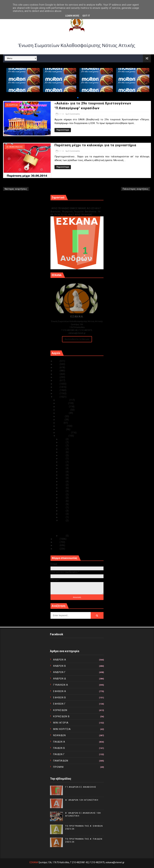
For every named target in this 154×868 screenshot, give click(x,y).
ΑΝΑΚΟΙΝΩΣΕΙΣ (16, 147)
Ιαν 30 (63, 442)
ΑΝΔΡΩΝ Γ (59, 672)
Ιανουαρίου (63, 436)
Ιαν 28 (63, 449)
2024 (57, 364)
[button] (78, 98)
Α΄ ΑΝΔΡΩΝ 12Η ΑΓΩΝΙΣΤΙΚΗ (82, 800)
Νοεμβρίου (62, 403)
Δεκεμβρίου (63, 400)
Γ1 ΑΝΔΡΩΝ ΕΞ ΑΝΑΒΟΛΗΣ (67, 205)
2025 (57, 361)
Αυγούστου (63, 413)
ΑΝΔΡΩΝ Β (60, 666)
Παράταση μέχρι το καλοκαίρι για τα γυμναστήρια (95, 145)
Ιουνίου (61, 420)
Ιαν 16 (63, 481)
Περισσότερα (63, 130)
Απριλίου (62, 426)
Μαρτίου (61, 429)
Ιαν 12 (63, 494)
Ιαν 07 (63, 507)
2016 (57, 390)
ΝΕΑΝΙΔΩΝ (59, 735)
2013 (57, 539)
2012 (57, 542)
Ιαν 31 (63, 439)
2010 (57, 549)
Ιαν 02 (63, 536)
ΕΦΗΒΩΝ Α (60, 691)
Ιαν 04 (63, 517)
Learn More (72, 16)
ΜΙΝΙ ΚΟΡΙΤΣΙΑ (62, 729)
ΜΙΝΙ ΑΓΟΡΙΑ (61, 723)
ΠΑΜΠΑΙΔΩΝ (61, 761)
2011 (57, 545)
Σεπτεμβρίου (63, 410)
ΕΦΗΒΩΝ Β (60, 698)
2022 (57, 371)
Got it (86, 16)
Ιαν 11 (63, 498)
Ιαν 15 (63, 485)
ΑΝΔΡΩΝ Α (60, 660)
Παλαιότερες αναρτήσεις (136, 189)
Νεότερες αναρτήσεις (16, 189)
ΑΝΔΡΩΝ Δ (60, 679)
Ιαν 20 (63, 472)
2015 (57, 393)
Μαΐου (60, 423)
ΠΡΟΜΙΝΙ (59, 767)
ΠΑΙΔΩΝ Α (59, 742)
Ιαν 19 (63, 475)
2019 (57, 380)
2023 (57, 367)
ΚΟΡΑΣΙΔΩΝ (60, 710)
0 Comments (74, 114)
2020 (57, 377)
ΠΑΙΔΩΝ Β (59, 748)
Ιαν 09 (63, 501)
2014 (57, 397)
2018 (57, 384)
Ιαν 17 (63, 478)
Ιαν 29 (63, 446)
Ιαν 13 (63, 491)
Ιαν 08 (63, 504)
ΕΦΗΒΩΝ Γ (59, 704)
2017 (57, 387)
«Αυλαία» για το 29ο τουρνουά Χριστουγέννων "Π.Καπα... (74, 525)
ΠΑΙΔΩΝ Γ (59, 754)
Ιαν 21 (63, 468)
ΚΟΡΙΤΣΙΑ (13, 105)
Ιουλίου (61, 416)
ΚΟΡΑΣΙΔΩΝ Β (61, 716)
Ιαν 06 (63, 511)
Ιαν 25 (63, 455)
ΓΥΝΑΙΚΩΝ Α (61, 685)
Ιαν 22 (63, 465)
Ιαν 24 (63, 459)
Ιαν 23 (63, 462)
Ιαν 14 (63, 488)
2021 (57, 374)
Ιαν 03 (63, 520)
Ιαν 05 (63, 514)
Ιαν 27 (63, 452)
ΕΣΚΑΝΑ (34, 862)
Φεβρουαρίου (64, 433)
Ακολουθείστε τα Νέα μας (77, 339)
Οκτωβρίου (63, 407)
